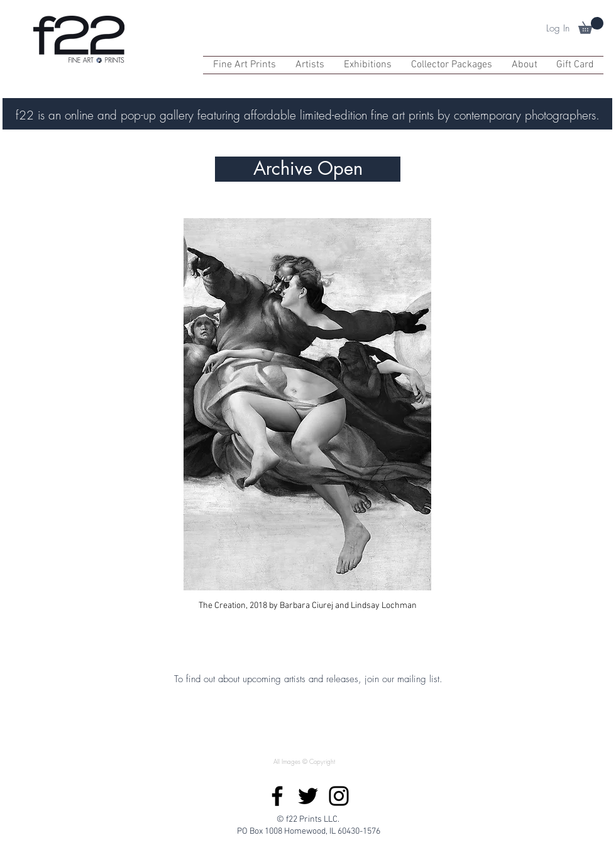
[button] (591, 25)
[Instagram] (339, 796)
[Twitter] (308, 796)
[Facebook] (277, 796)
